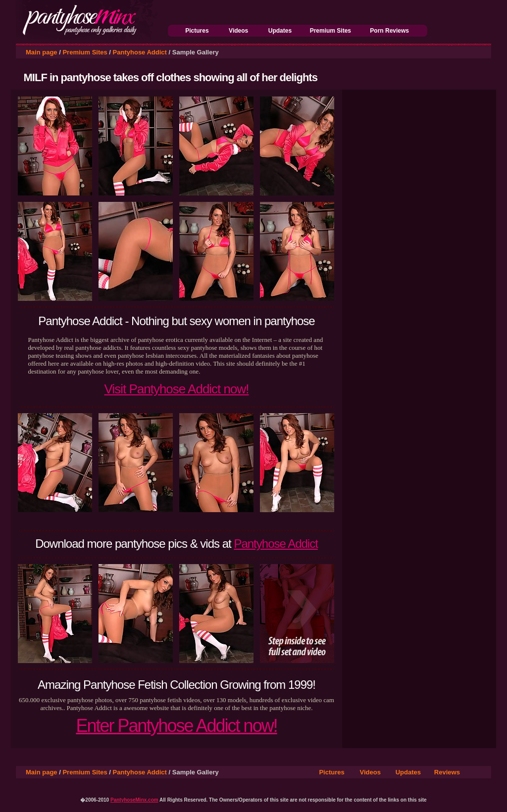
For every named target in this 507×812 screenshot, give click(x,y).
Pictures (197, 31)
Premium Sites (330, 31)
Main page (42, 52)
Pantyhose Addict (140, 52)
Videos (238, 31)
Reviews (447, 772)
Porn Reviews (389, 31)
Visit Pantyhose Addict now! (177, 389)
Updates (280, 31)
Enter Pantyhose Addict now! (176, 726)
